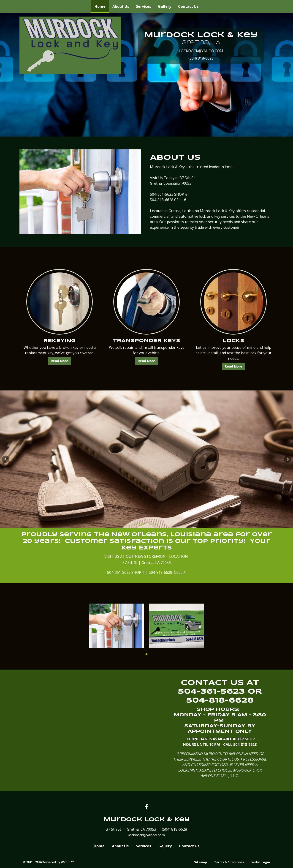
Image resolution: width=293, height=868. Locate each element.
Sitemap (201, 862)
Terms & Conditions (229, 862)
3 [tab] (150, 524)
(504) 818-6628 (201, 58)
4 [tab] (157, 524)
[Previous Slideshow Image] (5, 459)
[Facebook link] (146, 807)
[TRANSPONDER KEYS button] (146, 302)
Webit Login (261, 862)
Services (144, 6)
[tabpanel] (146, 459)
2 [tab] (143, 524)
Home (102, 5)
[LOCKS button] (233, 302)
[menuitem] (100, 6)
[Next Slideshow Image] (288, 459)
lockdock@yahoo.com (146, 835)
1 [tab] (136, 524)
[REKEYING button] (60, 302)
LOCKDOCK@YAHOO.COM (201, 51)
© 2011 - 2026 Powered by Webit (49, 862)
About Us (121, 6)
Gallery (165, 6)
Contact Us (188, 6)
